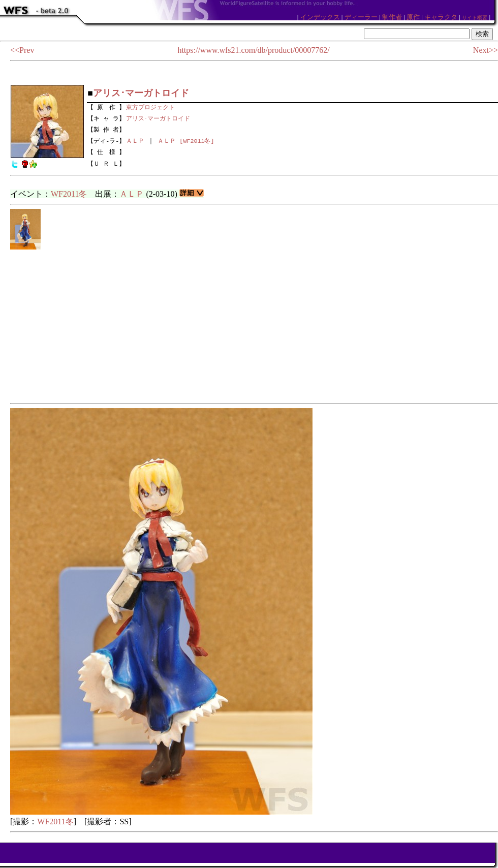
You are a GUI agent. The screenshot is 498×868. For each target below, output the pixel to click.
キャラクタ (441, 17)
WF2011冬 (69, 194)
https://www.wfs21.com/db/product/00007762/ (253, 50)
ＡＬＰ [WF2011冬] (186, 141)
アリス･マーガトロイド (158, 117)
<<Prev (22, 50)
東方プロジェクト (150, 106)
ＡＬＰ (135, 141)
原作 (413, 17)
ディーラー (361, 17)
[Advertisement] (254, 327)
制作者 (392, 17)
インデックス (320, 17)
